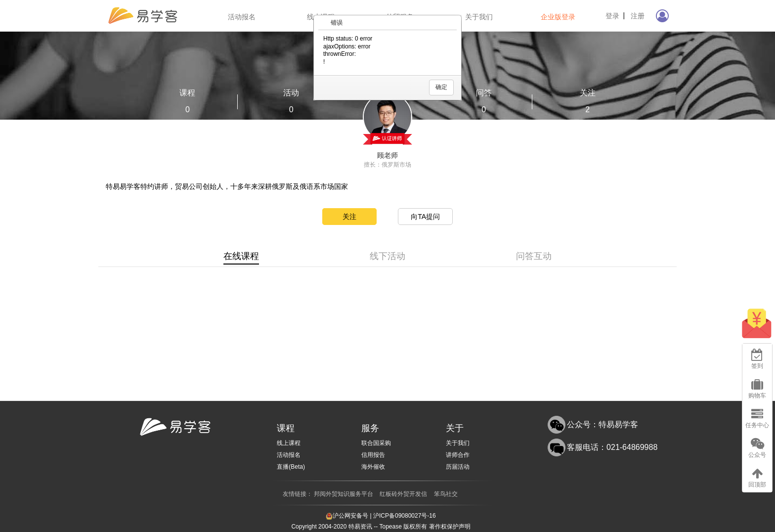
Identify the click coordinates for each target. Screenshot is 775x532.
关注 (349, 217)
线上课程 (289, 443)
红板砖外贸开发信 (403, 494)
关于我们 (479, 17)
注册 (638, 16)
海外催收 (373, 467)
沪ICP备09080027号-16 (405, 516)
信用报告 (373, 455)
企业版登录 (558, 17)
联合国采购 (376, 443)
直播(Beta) (291, 467)
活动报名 (242, 17)
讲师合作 (458, 455)
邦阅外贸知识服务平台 (344, 494)
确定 (441, 87)
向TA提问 (425, 217)
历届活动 (458, 467)
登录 (612, 16)
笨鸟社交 (446, 494)
